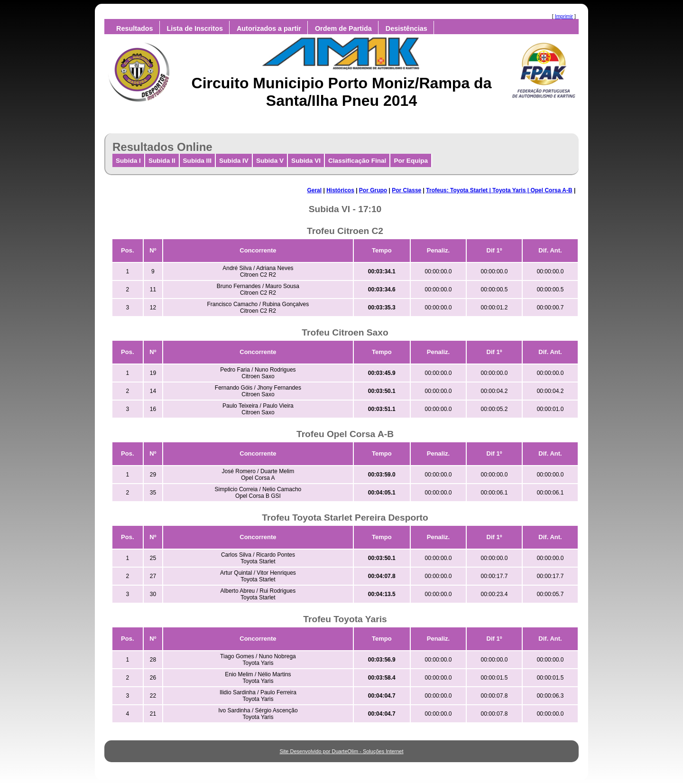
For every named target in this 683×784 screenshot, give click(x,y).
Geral (314, 190)
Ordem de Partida (343, 28)
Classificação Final (357, 161)
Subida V (270, 161)
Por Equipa (411, 161)
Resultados (135, 28)
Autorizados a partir (269, 28)
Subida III (197, 161)
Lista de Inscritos (195, 28)
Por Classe (406, 190)
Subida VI (306, 161)
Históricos (340, 190)
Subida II (162, 161)
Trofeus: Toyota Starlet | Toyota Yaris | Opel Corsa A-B (499, 190)
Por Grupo (373, 190)
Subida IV (234, 161)
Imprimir (564, 16)
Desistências (406, 28)
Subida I (128, 161)
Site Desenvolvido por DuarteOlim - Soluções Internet (341, 751)
